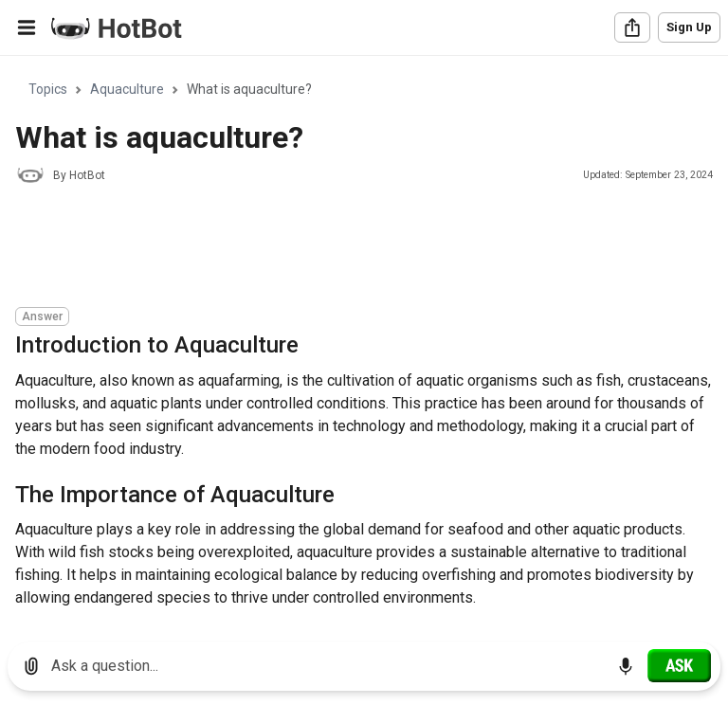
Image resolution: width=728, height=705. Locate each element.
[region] (364, 342)
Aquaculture (127, 89)
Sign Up (689, 27)
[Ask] (679, 665)
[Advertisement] (360, 248)
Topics (48, 89)
